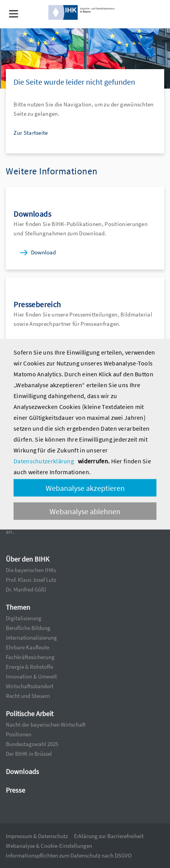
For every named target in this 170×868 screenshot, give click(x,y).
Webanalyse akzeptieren (85, 488)
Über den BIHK (27, 559)
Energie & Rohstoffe (29, 667)
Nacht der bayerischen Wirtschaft (46, 724)
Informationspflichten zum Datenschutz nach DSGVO (69, 855)
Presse (15, 790)
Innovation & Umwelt (31, 676)
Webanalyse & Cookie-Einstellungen (49, 846)
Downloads (22, 771)
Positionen (19, 734)
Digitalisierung (24, 618)
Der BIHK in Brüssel (29, 754)
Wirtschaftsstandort (30, 686)
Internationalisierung (31, 638)
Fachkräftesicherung (30, 657)
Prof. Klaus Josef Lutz (31, 580)
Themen (18, 607)
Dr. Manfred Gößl (26, 589)
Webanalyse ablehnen (85, 511)
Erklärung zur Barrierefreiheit (109, 836)
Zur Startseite (31, 133)
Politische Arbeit (30, 714)
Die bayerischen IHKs (31, 570)
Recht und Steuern (28, 696)
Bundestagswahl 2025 (32, 744)
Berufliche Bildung (28, 628)
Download (43, 252)
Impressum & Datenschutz (37, 836)
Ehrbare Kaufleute (27, 647)
